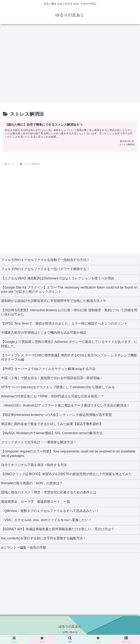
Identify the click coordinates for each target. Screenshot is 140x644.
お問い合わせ (70, 632)
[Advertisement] (70, 65)
